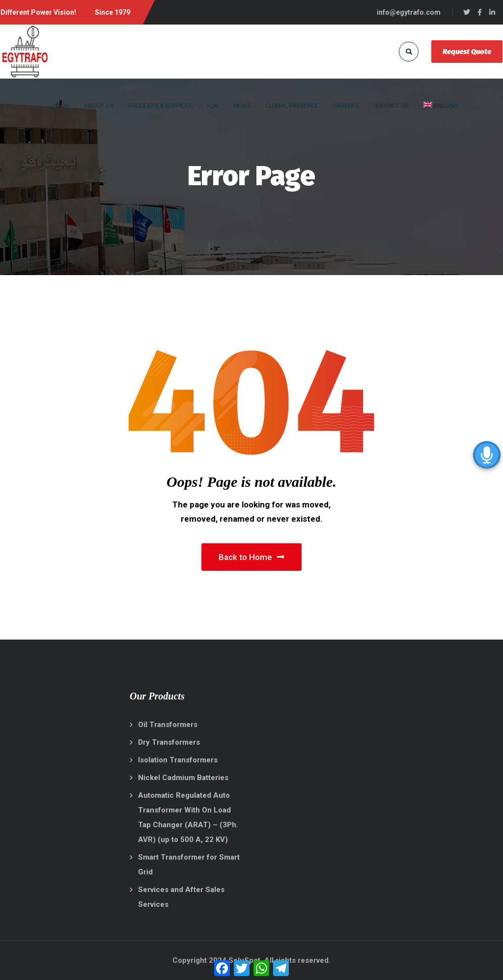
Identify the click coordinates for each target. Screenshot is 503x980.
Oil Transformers (168, 725)
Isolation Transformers (178, 760)
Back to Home (251, 557)
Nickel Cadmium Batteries (183, 778)
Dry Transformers (169, 742)
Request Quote (467, 52)
